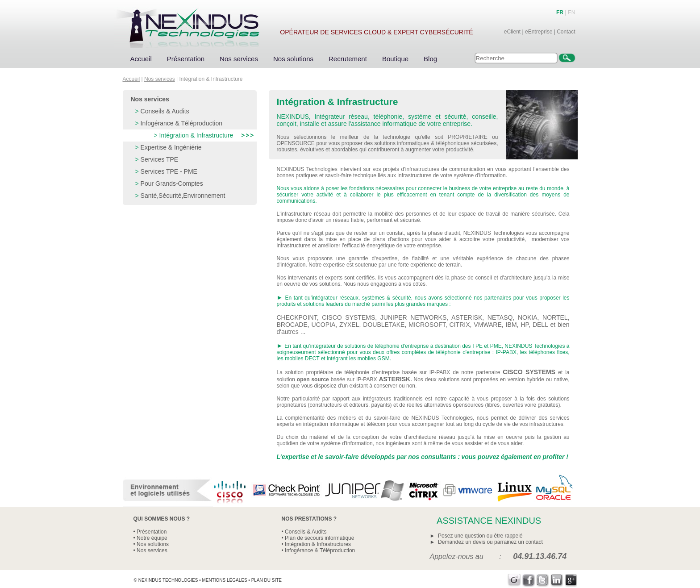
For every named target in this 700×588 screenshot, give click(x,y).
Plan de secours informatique (319, 538)
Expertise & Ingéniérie (171, 147)
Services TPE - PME (169, 171)
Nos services (239, 59)
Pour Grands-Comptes (172, 183)
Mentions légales (224, 580)
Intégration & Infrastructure (196, 135)
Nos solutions (293, 59)
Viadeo (514, 580)
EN (572, 13)
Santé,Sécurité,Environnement (183, 196)
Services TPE (160, 159)
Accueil (141, 59)
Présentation (186, 59)
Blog (430, 59)
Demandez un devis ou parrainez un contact (490, 542)
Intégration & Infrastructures (318, 544)
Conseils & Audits (165, 111)
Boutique (395, 59)
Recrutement (348, 59)
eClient (512, 32)
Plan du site (267, 580)
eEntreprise (539, 32)
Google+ (571, 580)
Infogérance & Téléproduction (181, 123)
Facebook (528, 580)
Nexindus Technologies (168, 580)
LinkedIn (557, 580)
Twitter (543, 580)
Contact (566, 32)
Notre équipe (152, 538)
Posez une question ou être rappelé (480, 536)
